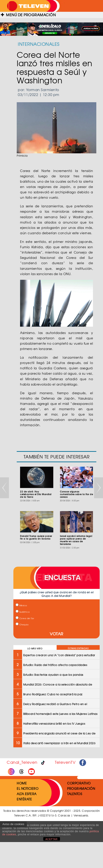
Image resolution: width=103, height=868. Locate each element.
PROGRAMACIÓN (81, 788)
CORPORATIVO (79, 783)
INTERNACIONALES (39, 44)
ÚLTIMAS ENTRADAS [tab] (78, 648)
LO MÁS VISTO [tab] (35, 649)
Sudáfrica (23, 612)
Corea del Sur (25, 618)
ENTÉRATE (24, 799)
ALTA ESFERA (27, 794)
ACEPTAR (52, 839)
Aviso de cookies (13, 824)
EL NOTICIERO (28, 788)
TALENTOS (75, 794)
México (21, 605)
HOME (22, 783)
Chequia (22, 625)
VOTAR (57, 634)
